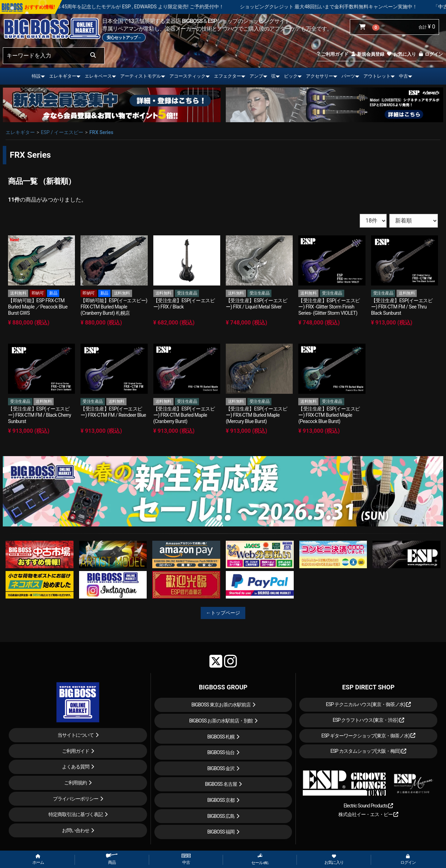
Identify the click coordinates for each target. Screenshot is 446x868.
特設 (36, 76)
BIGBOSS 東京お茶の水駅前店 (221, 705)
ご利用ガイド (333, 54)
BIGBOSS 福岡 (221, 832)
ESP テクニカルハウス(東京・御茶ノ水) (368, 704)
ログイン (430, 54)
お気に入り (401, 54)
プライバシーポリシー (76, 799)
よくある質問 (76, 767)
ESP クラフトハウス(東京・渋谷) (368, 720)
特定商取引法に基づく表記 (76, 814)
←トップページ (223, 613)
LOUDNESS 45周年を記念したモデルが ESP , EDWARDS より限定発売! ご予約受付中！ (152, 7)
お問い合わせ (76, 830)
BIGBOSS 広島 (221, 816)
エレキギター (63, 76)
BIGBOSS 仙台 (221, 752)
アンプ (256, 76)
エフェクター (228, 76)
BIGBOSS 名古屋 (221, 784)
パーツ (348, 76)
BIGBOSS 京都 (221, 800)
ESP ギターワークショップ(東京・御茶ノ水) (368, 736)
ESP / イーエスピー (62, 132)
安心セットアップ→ (124, 38)
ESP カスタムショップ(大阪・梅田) (368, 751)
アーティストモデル (141, 76)
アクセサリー (320, 76)
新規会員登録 (367, 54)
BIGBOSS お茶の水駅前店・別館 (221, 721)
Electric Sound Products (368, 806)
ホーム (38, 860)
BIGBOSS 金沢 (221, 768)
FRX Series (101, 132)
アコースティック (187, 76)
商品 (112, 859)
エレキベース (98, 76)
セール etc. (260, 859)
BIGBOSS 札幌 (221, 737)
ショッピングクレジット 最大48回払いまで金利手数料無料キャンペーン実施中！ (350, 7)
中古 (403, 76)
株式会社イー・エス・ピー (368, 814)
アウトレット (377, 76)
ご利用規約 (75, 783)
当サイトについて (76, 735)
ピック (291, 76)
